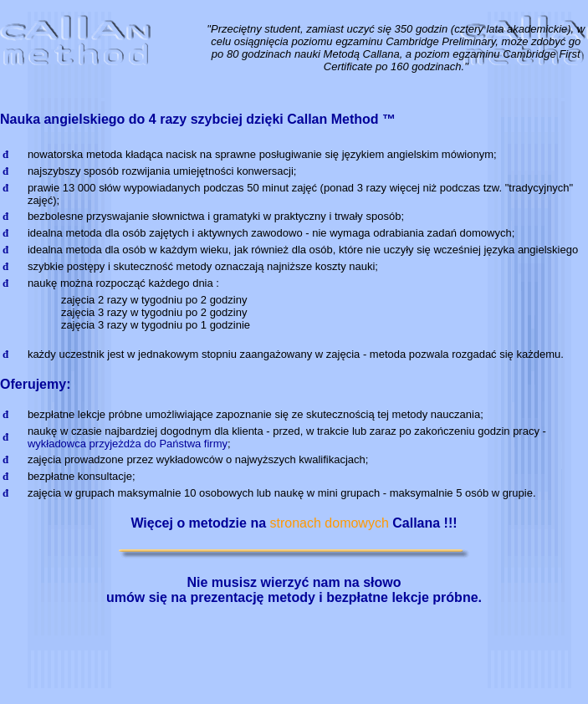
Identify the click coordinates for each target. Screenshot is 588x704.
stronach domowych (330, 523)
